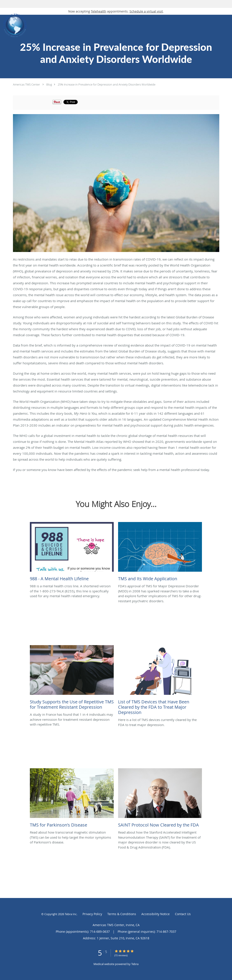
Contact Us (183, 914)
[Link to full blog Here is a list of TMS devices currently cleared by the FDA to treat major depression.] (160, 681)
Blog (49, 84)
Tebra (135, 964)
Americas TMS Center (26, 84)
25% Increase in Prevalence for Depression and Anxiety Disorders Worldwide (107, 84)
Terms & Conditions (122, 914)
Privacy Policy (92, 914)
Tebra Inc (71, 914)
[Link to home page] (14, 26)
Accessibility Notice (156, 914)
